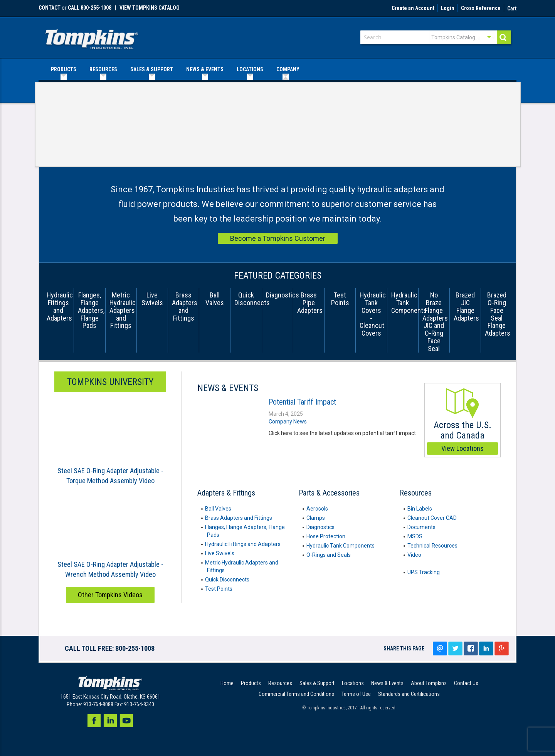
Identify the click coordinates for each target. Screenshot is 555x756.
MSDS (415, 536)
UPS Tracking (424, 572)
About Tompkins (429, 683)
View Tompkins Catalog (150, 8)
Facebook (94, 721)
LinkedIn (486, 648)
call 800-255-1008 (90, 8)
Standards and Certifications (409, 694)
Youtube (126, 721)
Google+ (501, 648)
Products (251, 683)
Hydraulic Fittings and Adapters (243, 544)
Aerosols (317, 509)
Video (414, 555)
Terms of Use (356, 694)
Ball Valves (218, 509)
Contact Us (466, 683)
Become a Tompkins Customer (278, 238)
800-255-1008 (135, 648)
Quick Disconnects (227, 580)
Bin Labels (420, 509)
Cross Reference (481, 8)
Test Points (219, 589)
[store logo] (92, 37)
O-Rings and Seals (329, 555)
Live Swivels (220, 553)
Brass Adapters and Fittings (239, 518)
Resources (280, 683)
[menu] (277, 70)
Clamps (316, 518)
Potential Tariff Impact (302, 402)
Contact (50, 8)
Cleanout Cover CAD (432, 518)
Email (440, 648)
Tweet (455, 648)
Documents (421, 527)
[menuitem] (64, 70)
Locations (353, 683)
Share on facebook (471, 648)
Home (227, 683)
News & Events (387, 683)
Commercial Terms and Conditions (296, 694)
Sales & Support (317, 683)
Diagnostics (320, 527)
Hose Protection (326, 536)
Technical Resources (432, 546)
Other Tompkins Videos (110, 595)
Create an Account (413, 8)
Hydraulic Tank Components (341, 546)
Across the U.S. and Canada (462, 422)
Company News (288, 422)
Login (448, 8)
